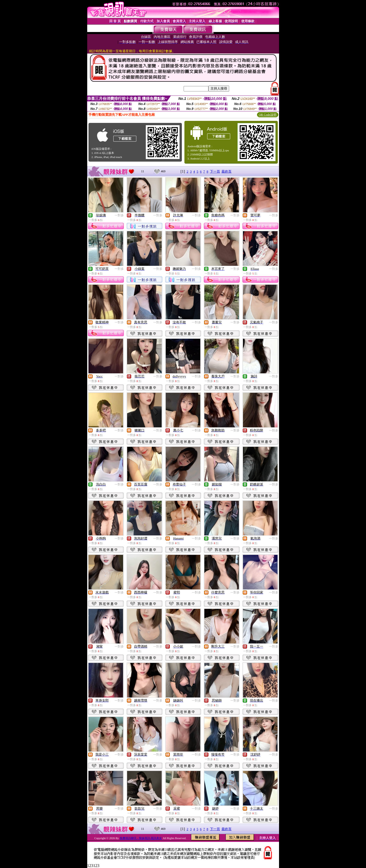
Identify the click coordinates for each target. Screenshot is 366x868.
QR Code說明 (268, 115)
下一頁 (215, 171)
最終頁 (226, 171)
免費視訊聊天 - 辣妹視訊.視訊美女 (141, 838)
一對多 (119, 215)
